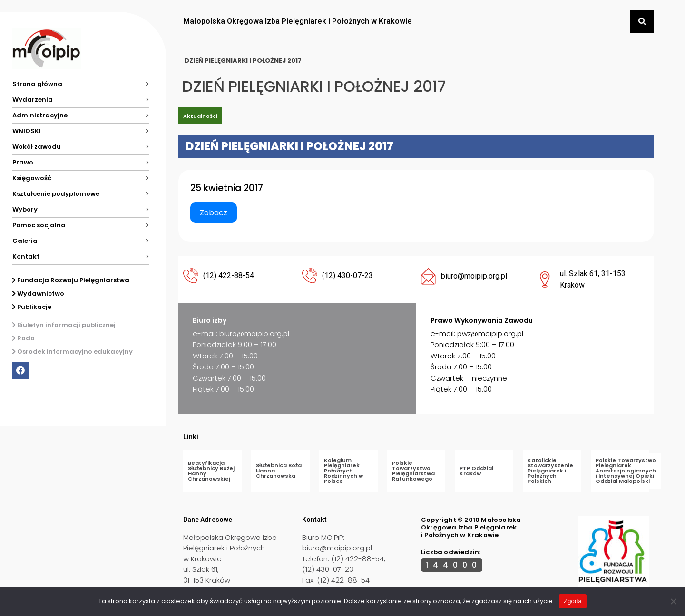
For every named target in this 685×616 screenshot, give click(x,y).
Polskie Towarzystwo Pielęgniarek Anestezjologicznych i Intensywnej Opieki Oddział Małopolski (626, 471)
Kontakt (26, 256)
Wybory (25, 209)
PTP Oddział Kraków (476, 471)
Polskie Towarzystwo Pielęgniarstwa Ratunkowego (413, 471)
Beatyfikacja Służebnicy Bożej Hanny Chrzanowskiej (211, 471)
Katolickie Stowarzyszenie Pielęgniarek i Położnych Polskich (550, 471)
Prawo (23, 162)
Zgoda (573, 601)
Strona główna (37, 84)
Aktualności (200, 116)
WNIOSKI (27, 131)
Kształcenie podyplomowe (56, 194)
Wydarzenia (33, 100)
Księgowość (32, 178)
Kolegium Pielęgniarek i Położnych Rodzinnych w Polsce (343, 471)
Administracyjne (40, 115)
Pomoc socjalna (39, 225)
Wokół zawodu (37, 147)
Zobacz (214, 213)
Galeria (25, 241)
